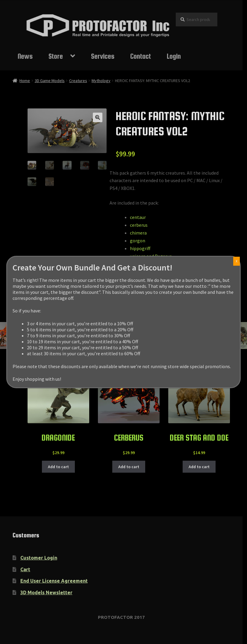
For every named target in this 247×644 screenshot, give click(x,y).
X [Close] (237, 261)
